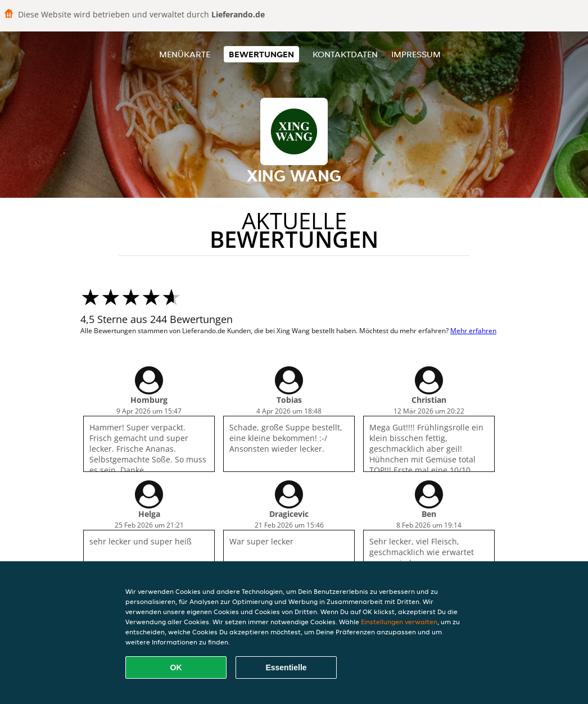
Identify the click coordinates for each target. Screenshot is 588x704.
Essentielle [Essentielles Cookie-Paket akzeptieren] (286, 667)
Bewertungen (261, 54)
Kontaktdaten (345, 54)
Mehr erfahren (473, 331)
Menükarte (185, 54)
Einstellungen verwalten (399, 622)
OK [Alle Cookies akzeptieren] (176, 667)
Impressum (416, 54)
